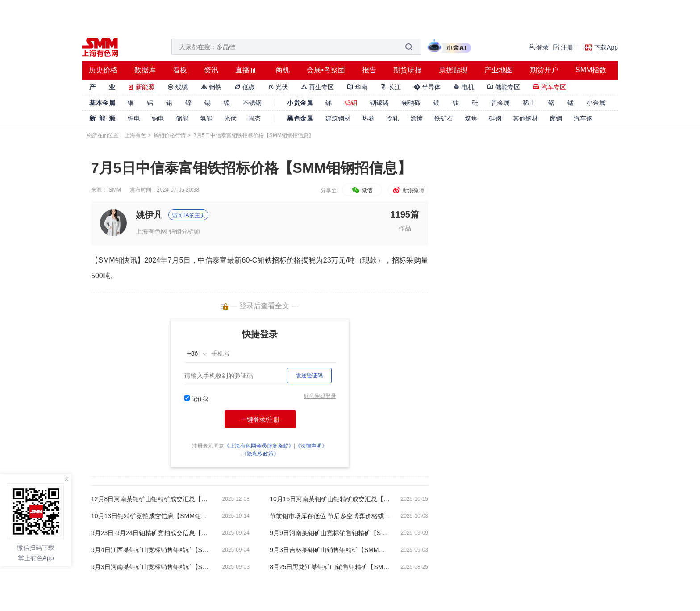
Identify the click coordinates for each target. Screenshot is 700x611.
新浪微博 (408, 190)
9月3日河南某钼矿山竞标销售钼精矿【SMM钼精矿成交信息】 (151, 567)
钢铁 (211, 87)
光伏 (278, 87)
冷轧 (392, 118)
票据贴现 (453, 70)
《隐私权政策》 (260, 454)
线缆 (178, 87)
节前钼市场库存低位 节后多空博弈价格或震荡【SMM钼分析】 (330, 516)
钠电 (158, 118)
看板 (180, 70)
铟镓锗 (379, 103)
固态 (254, 118)
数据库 (145, 70)
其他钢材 (525, 118)
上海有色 (135, 135)
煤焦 (471, 118)
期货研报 (408, 70)
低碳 (245, 87)
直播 (242, 70)
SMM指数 (591, 70)
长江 (391, 87)
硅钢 (495, 118)
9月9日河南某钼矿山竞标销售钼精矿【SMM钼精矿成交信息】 (330, 533)
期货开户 (544, 70)
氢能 (206, 118)
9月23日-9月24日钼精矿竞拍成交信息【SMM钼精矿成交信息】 (151, 533)
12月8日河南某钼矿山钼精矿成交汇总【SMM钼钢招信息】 (151, 499)
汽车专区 (550, 87)
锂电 (134, 118)
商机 (283, 70)
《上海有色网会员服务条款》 (259, 446)
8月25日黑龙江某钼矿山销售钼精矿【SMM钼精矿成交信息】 (330, 567)
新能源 (141, 87)
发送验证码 (309, 376)
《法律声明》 (311, 446)
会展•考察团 (326, 70)
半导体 (427, 87)
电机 (464, 87)
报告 (369, 70)
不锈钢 (252, 103)
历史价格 (103, 70)
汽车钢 (583, 118)
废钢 (556, 118)
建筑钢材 (338, 118)
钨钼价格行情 (170, 135)
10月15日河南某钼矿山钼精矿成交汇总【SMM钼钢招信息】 (330, 499)
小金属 (596, 103)
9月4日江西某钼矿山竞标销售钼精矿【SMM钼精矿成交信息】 (151, 550)
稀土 (529, 103)
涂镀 (417, 118)
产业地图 (499, 70)
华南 (357, 87)
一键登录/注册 (260, 419)
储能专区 (504, 87)
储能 (182, 118)
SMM (115, 190)
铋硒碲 (411, 103)
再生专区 (317, 87)
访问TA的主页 (188, 215)
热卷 (368, 118)
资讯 (211, 70)
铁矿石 (444, 118)
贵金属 (500, 103)
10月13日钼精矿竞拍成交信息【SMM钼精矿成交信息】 (151, 516)
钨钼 (351, 103)
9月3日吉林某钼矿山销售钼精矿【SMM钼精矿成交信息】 (330, 550)
